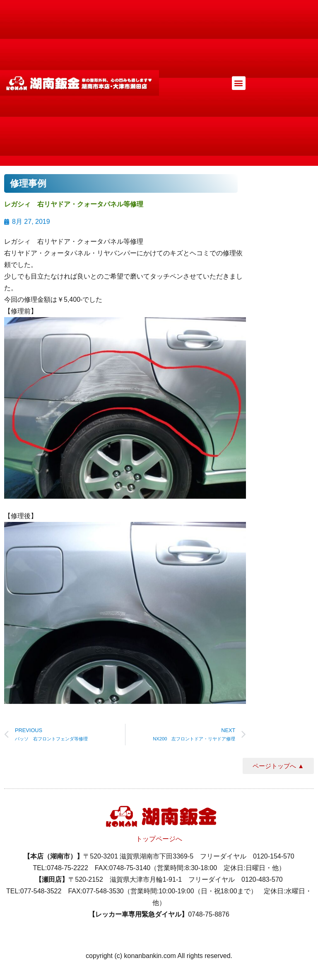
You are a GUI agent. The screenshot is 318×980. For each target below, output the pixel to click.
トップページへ (159, 839)
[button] (239, 83)
